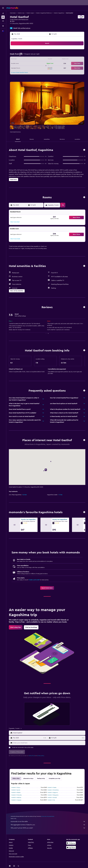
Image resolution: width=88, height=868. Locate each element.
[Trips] (3, 26)
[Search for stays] (3, 17)
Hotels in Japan (30, 13)
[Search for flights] (3, 13)
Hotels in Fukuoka (16, 795)
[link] (47, 588)
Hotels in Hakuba (16, 798)
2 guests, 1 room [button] (17, 39)
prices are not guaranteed (48, 816)
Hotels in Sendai (52, 798)
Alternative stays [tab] (28, 779)
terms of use (32, 756)
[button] (3, 8)
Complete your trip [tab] (54, 779)
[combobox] (49, 733)
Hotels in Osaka (52, 788)
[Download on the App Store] (71, 847)
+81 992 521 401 (15, 26)
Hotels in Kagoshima (59, 13)
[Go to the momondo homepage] (12, 8)
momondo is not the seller (48, 822)
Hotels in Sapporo (53, 793)
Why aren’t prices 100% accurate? (48, 828)
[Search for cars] (3, 21)
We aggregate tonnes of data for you (48, 825)
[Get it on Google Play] (71, 843)
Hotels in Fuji (51, 800)
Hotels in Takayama (53, 795)
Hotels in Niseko (16, 793)
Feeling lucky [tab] (41, 779)
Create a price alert (34, 580)
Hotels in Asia (21, 13)
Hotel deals (13, 13)
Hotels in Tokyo (16, 788)
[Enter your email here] (49, 743)
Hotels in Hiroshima (53, 790)
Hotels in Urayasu (16, 800)
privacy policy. (41, 756)
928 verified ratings (24, 28)
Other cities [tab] (16, 779)
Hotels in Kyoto (16, 790)
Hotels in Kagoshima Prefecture (44, 13)
